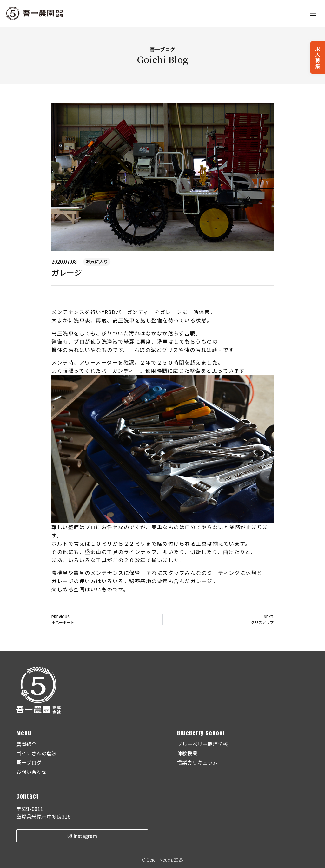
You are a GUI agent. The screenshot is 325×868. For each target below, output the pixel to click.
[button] (313, 13)
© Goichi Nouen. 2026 (162, 860)
